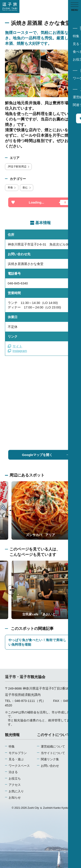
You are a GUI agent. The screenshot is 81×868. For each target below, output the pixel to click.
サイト (15, 346)
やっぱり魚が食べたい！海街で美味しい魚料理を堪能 (41, 642)
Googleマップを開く (46, 455)
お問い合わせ (50, 766)
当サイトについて (53, 753)
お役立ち (15, 779)
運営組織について (53, 747)
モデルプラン (18, 753)
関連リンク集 (50, 759)
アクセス (15, 785)
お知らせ (15, 798)
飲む (27, 188)
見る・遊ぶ (16, 759)
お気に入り (16, 791)
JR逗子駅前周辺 (19, 167)
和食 (12, 188)
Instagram (17, 351)
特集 (12, 747)
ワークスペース (19, 766)
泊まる (13, 772)
